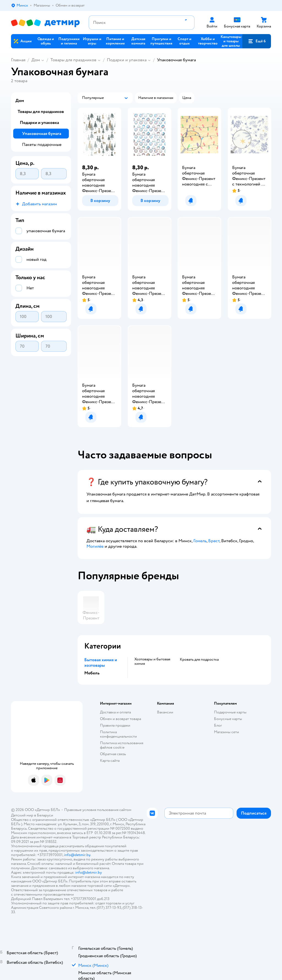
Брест (214, 541)
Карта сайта (110, 761)
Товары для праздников (73, 60)
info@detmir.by (77, 855)
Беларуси (45, 815)
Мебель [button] (92, 673)
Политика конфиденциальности (118, 734)
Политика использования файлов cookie (122, 745)
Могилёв (95, 546)
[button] (257, 41)
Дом (36, 60)
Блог (218, 725)
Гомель (200, 541)
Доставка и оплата (115, 712)
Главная (18, 60)
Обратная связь (113, 754)
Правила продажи (115, 725)
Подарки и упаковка (127, 60)
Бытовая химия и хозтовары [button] (101, 663)
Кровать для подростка (199, 660)
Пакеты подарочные (42, 145)
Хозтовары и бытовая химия (152, 661)
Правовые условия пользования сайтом (98, 810)
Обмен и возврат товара (120, 719)
